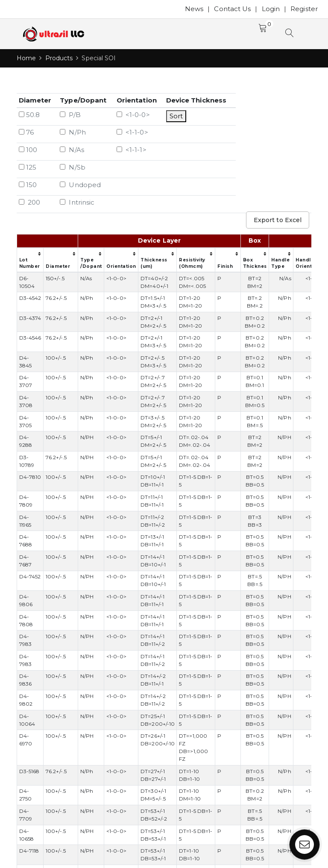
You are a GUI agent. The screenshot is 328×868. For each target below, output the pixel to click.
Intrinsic (77, 202)
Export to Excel (278, 220)
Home (26, 58)
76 (26, 132)
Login (271, 9)
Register (304, 9)
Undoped (80, 185)
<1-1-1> (132, 150)
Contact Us (232, 9)
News (194, 9)
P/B (70, 115)
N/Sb (73, 167)
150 (28, 185)
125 (28, 167)
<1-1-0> (132, 132)
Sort (176, 116)
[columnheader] (48, 241)
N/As (72, 150)
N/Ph (73, 132)
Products (59, 58)
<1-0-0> (133, 115)
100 (28, 150)
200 (30, 202)
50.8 (29, 115)
